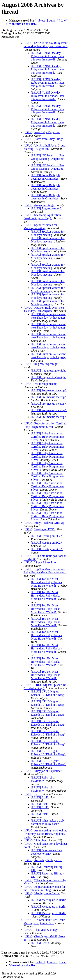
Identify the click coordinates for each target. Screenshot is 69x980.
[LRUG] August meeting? (39, 205)
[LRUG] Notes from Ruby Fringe (44, 139)
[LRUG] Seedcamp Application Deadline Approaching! (42, 217)
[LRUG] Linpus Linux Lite (40, 562)
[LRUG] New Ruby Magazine (42, 132)
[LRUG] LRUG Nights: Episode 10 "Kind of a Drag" (48, 693)
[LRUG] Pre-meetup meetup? (41, 384)
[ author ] (53, 20)
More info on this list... (23, 24)
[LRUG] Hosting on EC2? (39, 529)
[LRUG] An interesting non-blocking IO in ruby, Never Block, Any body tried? (45, 834)
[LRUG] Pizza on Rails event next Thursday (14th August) (44, 309)
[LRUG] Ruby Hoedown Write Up (44, 523)
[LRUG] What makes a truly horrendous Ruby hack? (48, 822)
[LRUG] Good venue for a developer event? (47, 852)
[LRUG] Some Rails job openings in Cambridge (45, 177)
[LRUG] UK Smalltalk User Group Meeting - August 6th (44, 147)
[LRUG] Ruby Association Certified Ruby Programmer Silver (45, 425)
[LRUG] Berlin (40, 943)
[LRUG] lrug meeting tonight (41, 364)
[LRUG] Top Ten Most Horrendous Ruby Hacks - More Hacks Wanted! (45, 571)
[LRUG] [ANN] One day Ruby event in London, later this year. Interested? (46, 45)
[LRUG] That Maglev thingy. (41, 930)
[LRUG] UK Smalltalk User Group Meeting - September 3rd (44, 921)
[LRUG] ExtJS (33, 794)
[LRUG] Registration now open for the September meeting (44, 888)
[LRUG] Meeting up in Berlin (42, 893)
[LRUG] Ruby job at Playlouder (43, 771)
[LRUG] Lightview (35, 840)
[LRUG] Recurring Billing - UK (43, 860)
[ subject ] (41, 20)
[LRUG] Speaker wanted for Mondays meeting (40, 227)
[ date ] (63, 20)
